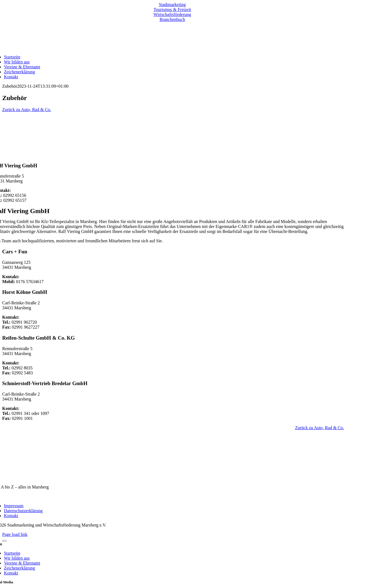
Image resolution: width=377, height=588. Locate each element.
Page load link (15, 534)
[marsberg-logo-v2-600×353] (172, 478)
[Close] (4, 541)
